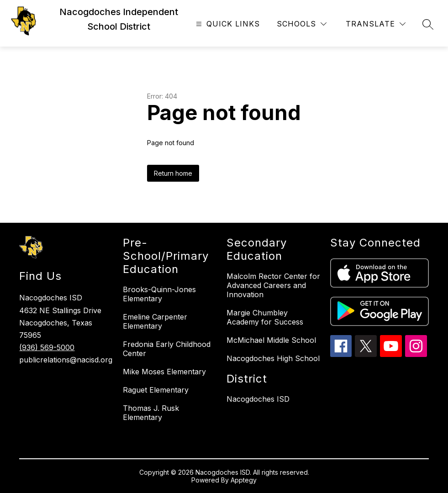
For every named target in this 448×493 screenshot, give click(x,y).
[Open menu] (227, 24)
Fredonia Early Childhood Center (167, 349)
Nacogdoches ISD (258, 399)
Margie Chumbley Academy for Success (265, 317)
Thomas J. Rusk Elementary (151, 413)
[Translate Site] (376, 24)
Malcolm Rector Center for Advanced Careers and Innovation (273, 285)
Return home (173, 173)
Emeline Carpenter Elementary (155, 321)
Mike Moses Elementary (164, 372)
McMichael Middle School (271, 340)
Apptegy (244, 480)
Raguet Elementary (156, 390)
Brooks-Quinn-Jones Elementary (159, 294)
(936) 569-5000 (47, 347)
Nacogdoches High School (273, 358)
